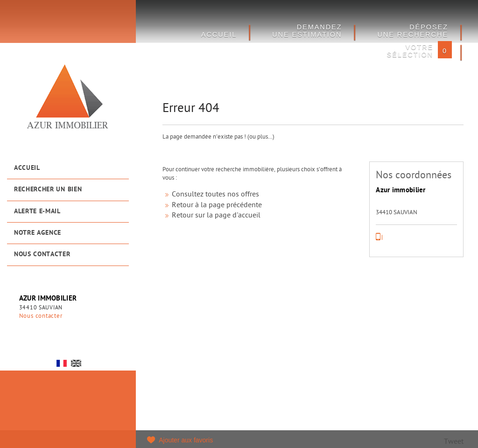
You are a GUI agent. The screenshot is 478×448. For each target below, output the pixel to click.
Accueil (27, 168)
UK (76, 363)
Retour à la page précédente (217, 206)
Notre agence (38, 233)
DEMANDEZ (307, 31)
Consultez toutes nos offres (215, 195)
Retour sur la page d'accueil (216, 216)
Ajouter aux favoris (186, 440)
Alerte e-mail (37, 212)
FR (62, 363)
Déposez (413, 31)
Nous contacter (42, 255)
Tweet (454, 442)
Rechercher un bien (48, 190)
